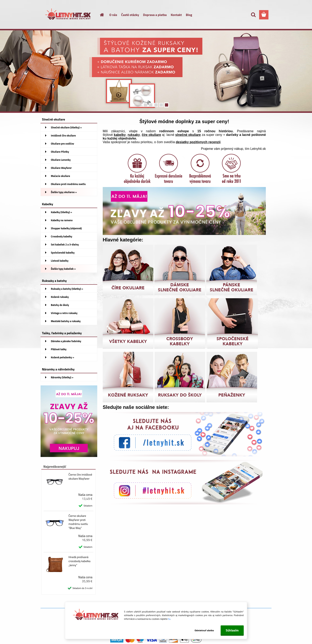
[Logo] (68, 15)
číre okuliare (151, 135)
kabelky (120, 135)
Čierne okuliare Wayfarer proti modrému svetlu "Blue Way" (78, 522)
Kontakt (176, 15)
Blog (189, 15)
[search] (253, 15)
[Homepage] (100, 15)
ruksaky (134, 135)
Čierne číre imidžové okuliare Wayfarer (80, 477)
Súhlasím (232, 630)
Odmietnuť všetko (204, 630)
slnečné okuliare (188, 135)
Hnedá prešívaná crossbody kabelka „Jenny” (79, 561)
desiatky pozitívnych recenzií (198, 142)
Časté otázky (130, 15)
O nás (113, 15)
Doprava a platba (155, 15)
